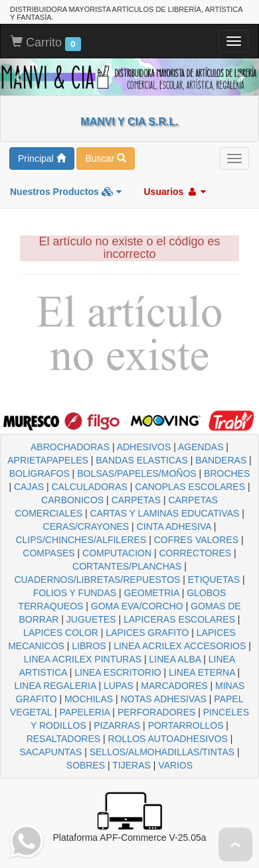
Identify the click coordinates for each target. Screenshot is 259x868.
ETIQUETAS (214, 580)
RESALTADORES (64, 739)
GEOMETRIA (152, 593)
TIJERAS (131, 765)
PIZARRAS (117, 725)
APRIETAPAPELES (48, 460)
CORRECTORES (195, 553)
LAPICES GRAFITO (147, 633)
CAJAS (29, 487)
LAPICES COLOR (61, 633)
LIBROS (89, 646)
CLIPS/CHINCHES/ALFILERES (81, 540)
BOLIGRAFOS (40, 473)
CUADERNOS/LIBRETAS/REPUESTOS (97, 580)
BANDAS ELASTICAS (142, 460)
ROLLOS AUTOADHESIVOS (168, 739)
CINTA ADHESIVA (174, 527)
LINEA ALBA (175, 659)
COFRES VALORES (196, 540)
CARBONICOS (72, 500)
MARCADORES (174, 686)
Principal (42, 158)
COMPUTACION (117, 553)
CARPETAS (136, 500)
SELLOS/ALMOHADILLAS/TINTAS (162, 752)
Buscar (105, 158)
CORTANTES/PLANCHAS (127, 566)
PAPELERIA (84, 712)
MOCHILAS (89, 699)
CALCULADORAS (90, 487)
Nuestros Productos (66, 192)
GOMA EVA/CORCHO (137, 606)
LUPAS (119, 686)
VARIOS (175, 765)
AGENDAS (201, 447)
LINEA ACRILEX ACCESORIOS (180, 646)
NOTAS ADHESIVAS (164, 699)
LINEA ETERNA (202, 672)
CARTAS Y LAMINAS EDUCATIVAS (164, 513)
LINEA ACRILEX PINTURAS (83, 659)
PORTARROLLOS (186, 725)
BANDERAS (221, 460)
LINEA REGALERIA (55, 686)
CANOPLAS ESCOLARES (190, 487)
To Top (235, 844)
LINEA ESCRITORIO (118, 672)
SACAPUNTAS (50, 752)
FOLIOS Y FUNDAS (75, 593)
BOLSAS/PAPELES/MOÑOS (136, 473)
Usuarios (175, 192)
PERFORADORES (156, 712)
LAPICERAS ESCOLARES (179, 619)
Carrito (46, 43)
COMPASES (48, 553)
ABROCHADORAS (70, 447)
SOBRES (86, 765)
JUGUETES (91, 619)
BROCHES (227, 473)
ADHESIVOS (144, 447)
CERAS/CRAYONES (86, 527)
